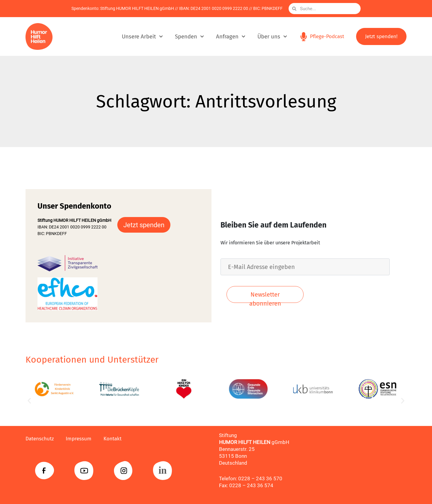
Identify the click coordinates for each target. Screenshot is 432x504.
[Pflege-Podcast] (304, 37)
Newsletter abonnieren (265, 297)
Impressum (79, 439)
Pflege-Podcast (327, 36)
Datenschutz (40, 439)
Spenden (189, 36)
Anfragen (231, 36)
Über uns (272, 36)
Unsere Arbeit (142, 36)
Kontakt (112, 439)
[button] (29, 401)
